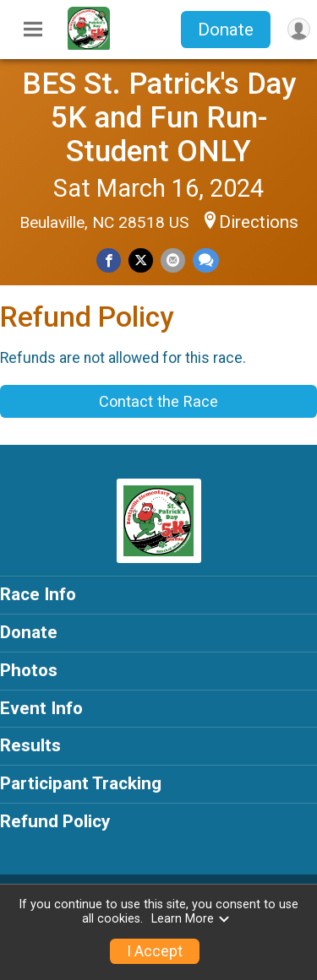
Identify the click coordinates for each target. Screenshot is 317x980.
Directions (259, 222)
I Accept (155, 951)
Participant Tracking (81, 783)
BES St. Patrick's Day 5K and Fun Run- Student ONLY (159, 117)
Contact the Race (158, 401)
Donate (226, 30)
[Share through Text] (206, 260)
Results (30, 745)
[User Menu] (299, 29)
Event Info (41, 708)
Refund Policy (55, 821)
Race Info (38, 594)
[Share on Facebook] (109, 260)
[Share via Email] (173, 260)
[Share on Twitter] (141, 260)
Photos (29, 670)
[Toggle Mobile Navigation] (33, 30)
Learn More (191, 919)
